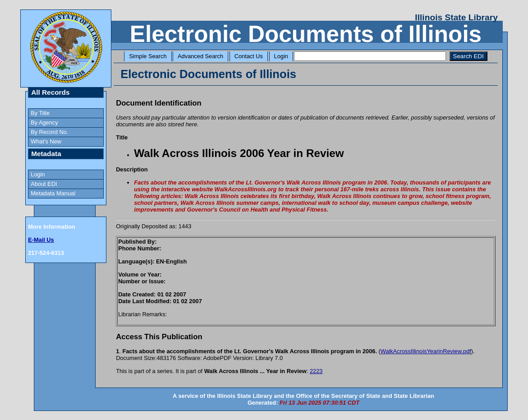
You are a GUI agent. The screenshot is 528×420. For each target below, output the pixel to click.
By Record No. (49, 132)
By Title (40, 113)
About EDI (44, 184)
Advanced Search (200, 56)
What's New (46, 141)
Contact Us (249, 56)
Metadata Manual (53, 193)
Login (281, 56)
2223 (316, 371)
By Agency (44, 122)
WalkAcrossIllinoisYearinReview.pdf (426, 351)
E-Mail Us (41, 240)
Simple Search (148, 56)
